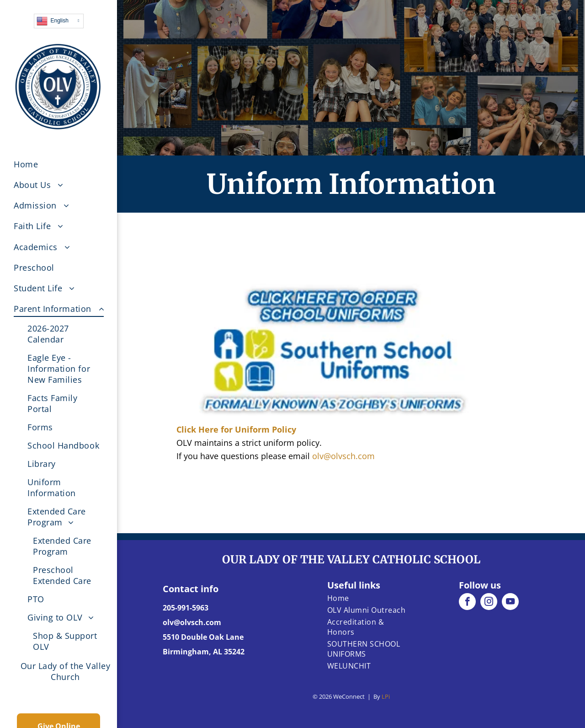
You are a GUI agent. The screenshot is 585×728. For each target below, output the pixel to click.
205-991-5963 (186, 608)
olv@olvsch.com (343, 456)
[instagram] (489, 603)
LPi (386, 696)
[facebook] (467, 603)
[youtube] (510, 603)
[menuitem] (65, 164)
